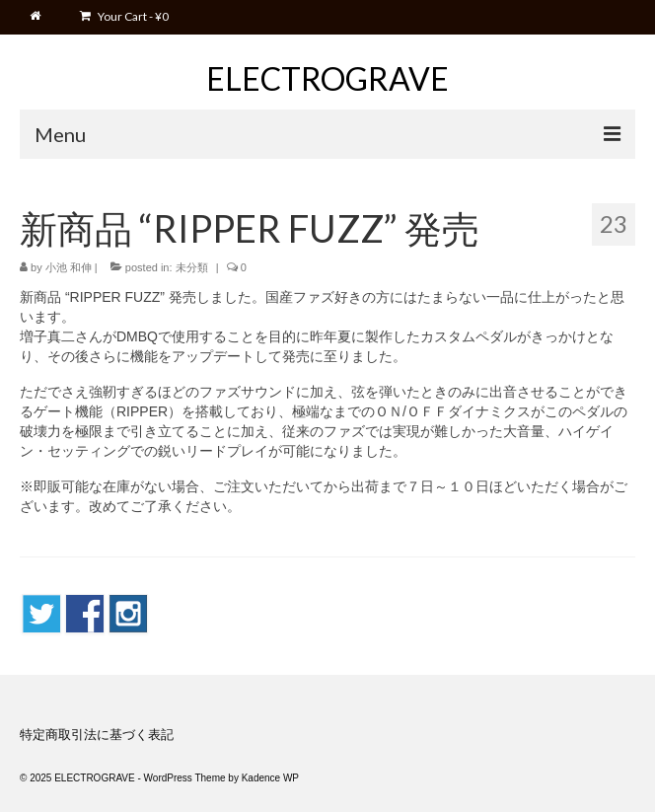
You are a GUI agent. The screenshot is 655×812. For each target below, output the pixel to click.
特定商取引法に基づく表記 (97, 735)
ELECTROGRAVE (327, 78)
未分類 (192, 267)
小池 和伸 (69, 267)
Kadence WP (270, 778)
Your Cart (124, 16)
